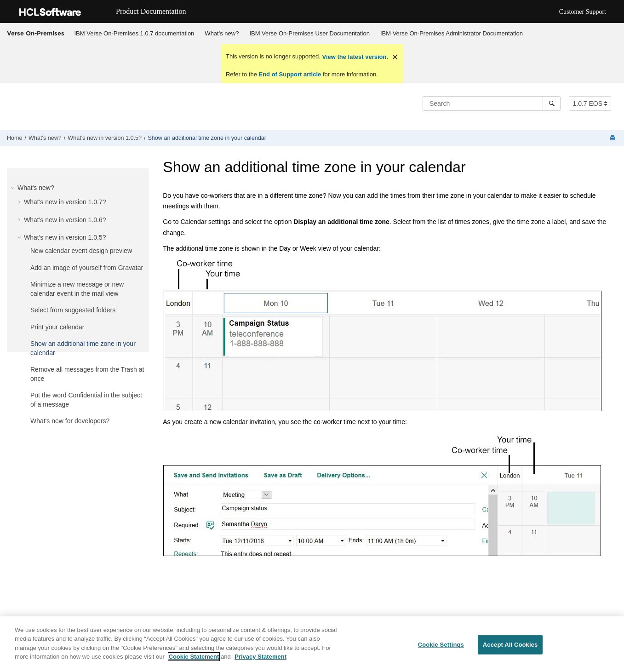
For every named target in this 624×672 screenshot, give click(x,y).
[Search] (552, 103)
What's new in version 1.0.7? (65, 202)
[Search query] (492, 103)
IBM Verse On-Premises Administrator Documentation (452, 33)
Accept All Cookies (510, 646)
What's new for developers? (70, 421)
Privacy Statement (260, 658)
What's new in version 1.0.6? (65, 220)
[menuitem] (134, 34)
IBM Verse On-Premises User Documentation (309, 33)
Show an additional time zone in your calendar (207, 138)
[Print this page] (613, 138)
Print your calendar (57, 327)
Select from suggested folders (73, 310)
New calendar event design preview (81, 251)
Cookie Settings (441, 646)
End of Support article (290, 74)
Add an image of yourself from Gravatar (87, 268)
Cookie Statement (194, 658)
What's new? (222, 33)
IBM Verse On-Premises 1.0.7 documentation (135, 33)
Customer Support (583, 12)
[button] (14, 188)
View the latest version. (354, 57)
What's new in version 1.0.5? (105, 138)
